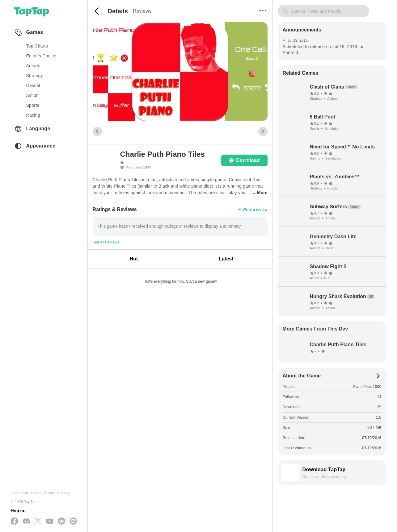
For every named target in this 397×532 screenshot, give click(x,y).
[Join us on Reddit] (61, 522)
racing (33, 115)
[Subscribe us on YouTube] (50, 522)
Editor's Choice (41, 56)
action (33, 95)
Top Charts (37, 46)
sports (33, 105)
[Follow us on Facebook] (15, 522)
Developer (20, 493)
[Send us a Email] (73, 522)
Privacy (63, 493)
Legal (36, 493)
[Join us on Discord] (26, 522)
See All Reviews (106, 242)
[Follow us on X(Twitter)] (38, 522)
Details (118, 11)
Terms (49, 493)
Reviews (142, 11)
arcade (33, 66)
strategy (35, 76)
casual (33, 85)
